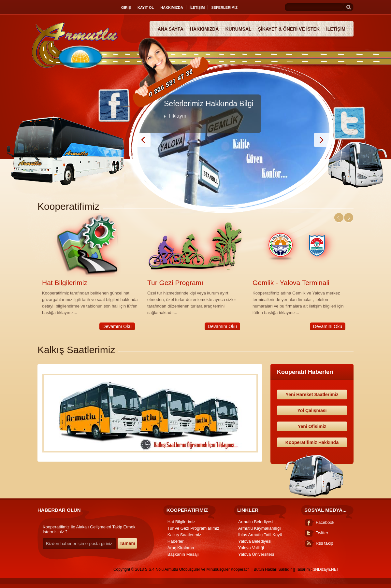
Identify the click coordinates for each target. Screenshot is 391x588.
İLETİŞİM (336, 29)
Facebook (325, 522)
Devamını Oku (117, 326)
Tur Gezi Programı (175, 283)
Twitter (322, 533)
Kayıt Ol (146, 7)
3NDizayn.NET (326, 569)
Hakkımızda (172, 7)
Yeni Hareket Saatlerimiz (312, 394)
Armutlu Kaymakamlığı (260, 528)
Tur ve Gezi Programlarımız (193, 528)
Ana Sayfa (171, 29)
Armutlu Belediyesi (256, 522)
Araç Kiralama (181, 548)
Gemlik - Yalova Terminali (291, 283)
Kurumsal (238, 29)
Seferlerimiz (224, 7)
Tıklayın (177, 116)
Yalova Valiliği (251, 548)
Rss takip (324, 543)
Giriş (126, 7)
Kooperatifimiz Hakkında (312, 442)
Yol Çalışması (312, 410)
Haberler (176, 541)
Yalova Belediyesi (255, 541)
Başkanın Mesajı (183, 554)
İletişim (197, 7)
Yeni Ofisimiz (312, 426)
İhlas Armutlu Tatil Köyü (260, 535)
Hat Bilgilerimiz (65, 283)
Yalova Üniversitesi (256, 554)
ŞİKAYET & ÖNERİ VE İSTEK (289, 29)
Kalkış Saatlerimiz (184, 535)
